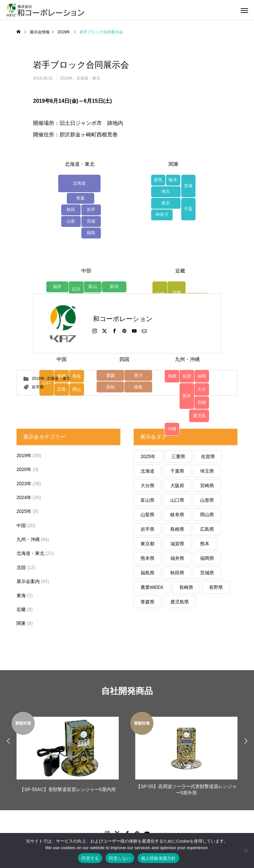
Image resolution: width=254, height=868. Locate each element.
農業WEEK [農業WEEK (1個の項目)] (152, 587)
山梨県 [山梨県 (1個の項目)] (148, 515)
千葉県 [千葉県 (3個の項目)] (177, 471)
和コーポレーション (123, 319)
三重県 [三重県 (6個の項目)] (178, 456)
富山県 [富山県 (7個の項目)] (148, 500)
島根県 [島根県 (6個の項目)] (177, 529)
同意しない (120, 858)
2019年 (66, 78)
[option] (68, 755)
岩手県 (38, 387)
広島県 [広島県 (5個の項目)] (207, 529)
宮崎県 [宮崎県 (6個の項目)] (207, 486)
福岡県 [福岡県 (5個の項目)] (207, 558)
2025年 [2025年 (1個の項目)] (148, 456)
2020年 (24, 469)
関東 (21, 623)
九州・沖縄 (28, 539)
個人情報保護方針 (158, 858)
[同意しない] (246, 850)
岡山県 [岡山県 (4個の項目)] (207, 515)
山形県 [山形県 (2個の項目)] (207, 500)
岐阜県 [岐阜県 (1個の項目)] (177, 515)
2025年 (24, 511)
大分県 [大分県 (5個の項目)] (148, 486)
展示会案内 (28, 581)
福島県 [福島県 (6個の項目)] (148, 573)
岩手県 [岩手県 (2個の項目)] (148, 529)
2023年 (24, 484)
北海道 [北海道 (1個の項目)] (148, 471)
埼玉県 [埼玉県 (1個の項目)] (207, 471)
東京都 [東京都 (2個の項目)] (148, 544)
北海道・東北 (88, 78)
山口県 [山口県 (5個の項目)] (177, 500)
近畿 (21, 609)
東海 (21, 596)
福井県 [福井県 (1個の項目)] (177, 558)
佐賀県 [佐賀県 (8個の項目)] (208, 456)
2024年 (24, 497)
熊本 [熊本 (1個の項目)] (205, 544)
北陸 (21, 567)
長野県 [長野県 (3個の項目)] (216, 587)
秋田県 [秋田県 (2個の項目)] (177, 573)
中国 (21, 525)
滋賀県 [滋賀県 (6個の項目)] (177, 544)
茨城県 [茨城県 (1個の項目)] (207, 573)
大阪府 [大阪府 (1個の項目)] (177, 486)
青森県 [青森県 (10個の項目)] (148, 602)
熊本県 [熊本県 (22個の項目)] (148, 558)
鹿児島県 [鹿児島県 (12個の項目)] (180, 602)
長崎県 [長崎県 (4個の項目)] (186, 587)
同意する (90, 858)
